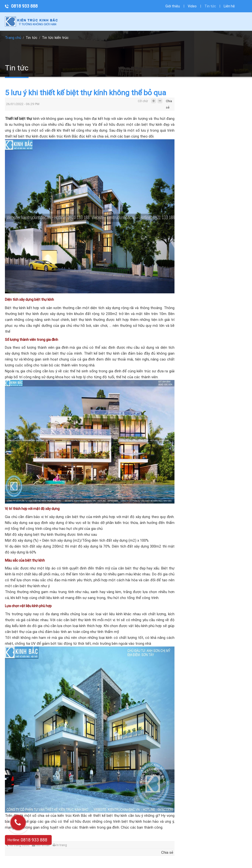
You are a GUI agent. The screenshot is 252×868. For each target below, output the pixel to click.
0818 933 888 (24, 6)
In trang (60, 845)
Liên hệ (229, 6)
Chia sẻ (169, 102)
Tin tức (210, 6)
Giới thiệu (173, 6)
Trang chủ (13, 38)
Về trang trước (18, 845)
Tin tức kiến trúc (55, 38)
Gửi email (41, 845)
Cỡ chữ (143, 101)
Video (192, 6)
